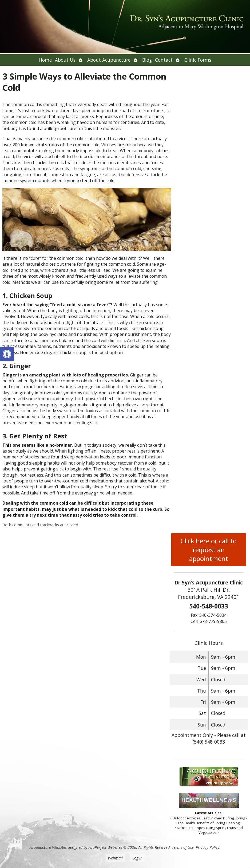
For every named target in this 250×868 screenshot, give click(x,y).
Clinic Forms (198, 60)
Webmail (115, 858)
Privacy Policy (208, 847)
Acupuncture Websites (48, 847)
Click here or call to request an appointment (209, 550)
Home (45, 60)
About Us (65, 60)
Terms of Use (183, 847)
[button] (7, 354)
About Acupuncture (109, 60)
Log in (137, 858)
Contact (164, 60)
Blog (147, 60)
